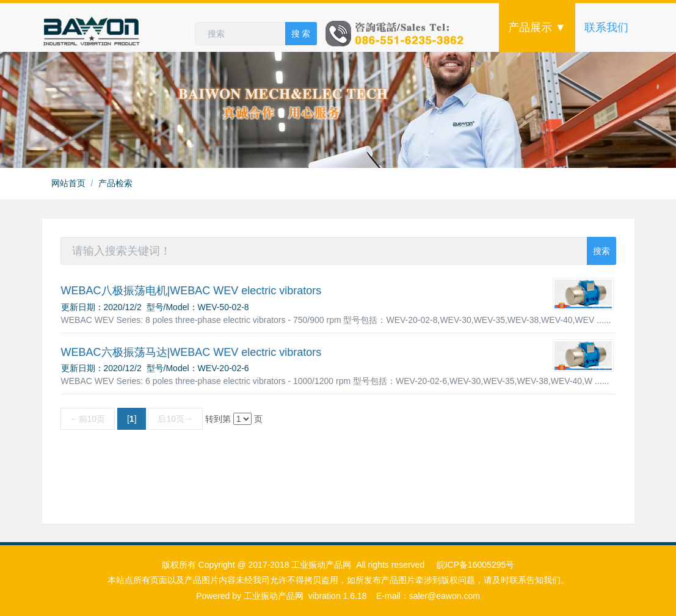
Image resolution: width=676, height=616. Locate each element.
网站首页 (68, 183)
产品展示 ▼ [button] (537, 27)
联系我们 (606, 27)
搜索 (601, 251)
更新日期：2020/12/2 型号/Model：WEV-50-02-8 (155, 307)
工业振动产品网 (274, 596)
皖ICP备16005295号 (476, 565)
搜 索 (301, 34)
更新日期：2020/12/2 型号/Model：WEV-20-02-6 (155, 368)
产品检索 (115, 183)
